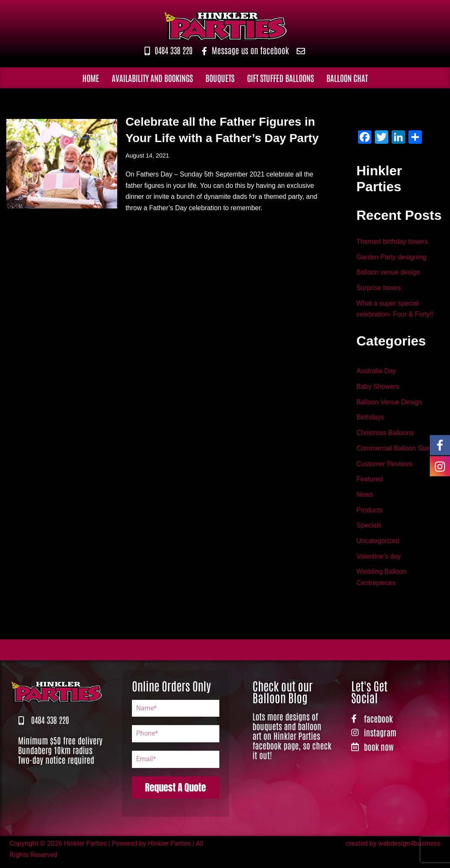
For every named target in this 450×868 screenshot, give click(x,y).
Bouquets (220, 78)
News (365, 498)
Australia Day (376, 373)
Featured (370, 482)
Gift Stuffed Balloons (280, 78)
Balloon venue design (388, 273)
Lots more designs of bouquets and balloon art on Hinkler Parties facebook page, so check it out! (292, 740)
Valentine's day (379, 561)
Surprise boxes (379, 289)
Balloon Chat (347, 78)
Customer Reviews (384, 467)
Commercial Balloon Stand (396, 451)
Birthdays (370, 420)
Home (91, 78)
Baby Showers (378, 389)
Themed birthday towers (392, 242)
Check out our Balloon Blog (283, 696)
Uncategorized (378, 545)
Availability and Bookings (152, 78)
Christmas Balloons (385, 435)
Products (370, 513)
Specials (369, 529)
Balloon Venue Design (389, 404)
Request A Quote (175, 792)
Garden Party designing (392, 257)
